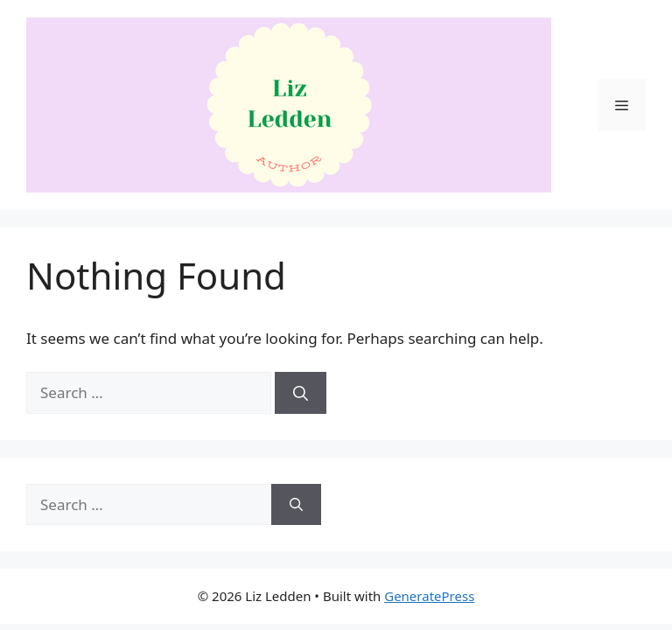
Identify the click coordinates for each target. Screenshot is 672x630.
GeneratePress (429, 596)
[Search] (301, 393)
